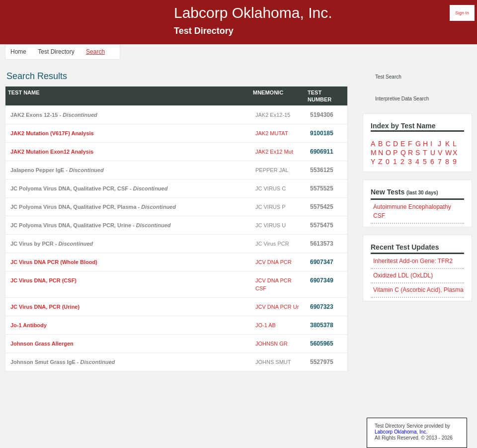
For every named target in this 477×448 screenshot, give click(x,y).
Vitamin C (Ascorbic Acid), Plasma (418, 290)
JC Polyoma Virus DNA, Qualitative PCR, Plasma (93, 207)
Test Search (388, 77)
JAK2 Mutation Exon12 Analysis (52, 152)
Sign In (462, 13)
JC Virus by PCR (52, 244)
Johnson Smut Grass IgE (63, 362)
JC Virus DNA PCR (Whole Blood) (54, 262)
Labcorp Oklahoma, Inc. (401, 432)
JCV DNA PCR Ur (277, 307)
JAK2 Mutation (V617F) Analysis (52, 133)
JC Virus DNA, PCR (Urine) (45, 307)
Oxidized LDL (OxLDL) (403, 275)
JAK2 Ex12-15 (273, 115)
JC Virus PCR (272, 244)
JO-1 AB (266, 325)
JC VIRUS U (271, 225)
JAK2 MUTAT (272, 133)
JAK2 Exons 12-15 (54, 115)
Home (18, 52)
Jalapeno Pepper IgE (57, 170)
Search (95, 52)
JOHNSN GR (272, 344)
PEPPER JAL (272, 170)
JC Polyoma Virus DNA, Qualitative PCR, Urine (91, 225)
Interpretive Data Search (402, 99)
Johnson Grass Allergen (42, 344)
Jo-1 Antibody (29, 325)
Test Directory (56, 52)
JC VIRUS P (271, 207)
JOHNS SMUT (273, 362)
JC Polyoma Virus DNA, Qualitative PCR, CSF (89, 188)
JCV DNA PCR (274, 262)
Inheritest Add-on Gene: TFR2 (413, 261)
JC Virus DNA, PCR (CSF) (43, 280)
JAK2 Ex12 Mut (274, 152)
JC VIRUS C (271, 188)
